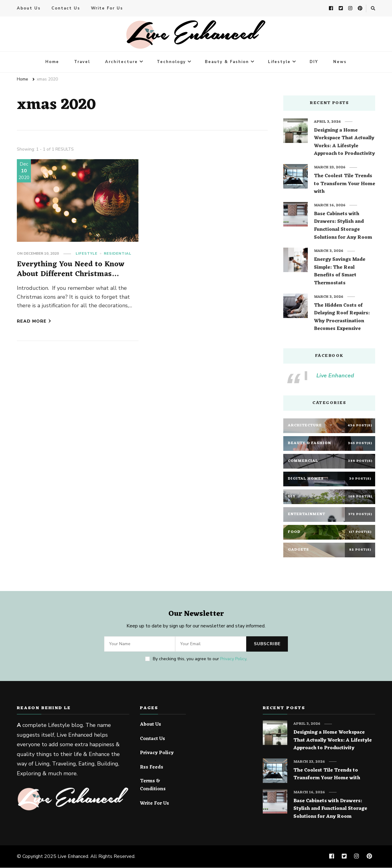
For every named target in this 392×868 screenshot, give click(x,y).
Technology (171, 62)
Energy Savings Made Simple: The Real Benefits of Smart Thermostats (340, 272)
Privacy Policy (233, 659)
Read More (34, 321)
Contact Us (66, 9)
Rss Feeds (152, 768)
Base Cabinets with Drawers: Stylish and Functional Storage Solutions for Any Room (343, 226)
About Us (29, 9)
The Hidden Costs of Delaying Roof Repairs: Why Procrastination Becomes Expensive (342, 318)
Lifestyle (279, 62)
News (340, 62)
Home (52, 62)
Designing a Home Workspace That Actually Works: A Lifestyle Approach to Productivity (344, 143)
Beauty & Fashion (227, 62)
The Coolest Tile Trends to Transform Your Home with (345, 184)
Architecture (121, 62)
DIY (314, 62)
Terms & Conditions (153, 786)
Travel (82, 62)
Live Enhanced (335, 376)
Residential (118, 254)
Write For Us (107, 9)
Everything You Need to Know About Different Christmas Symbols (71, 274)
